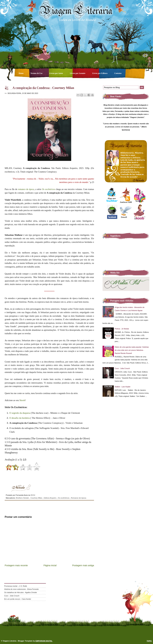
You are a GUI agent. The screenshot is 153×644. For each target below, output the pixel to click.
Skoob (22, 400)
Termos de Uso (37, 73)
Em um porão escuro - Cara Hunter (18, 599)
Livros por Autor (56, 73)
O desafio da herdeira (20, 418)
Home (21, 73)
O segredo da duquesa (20, 413)
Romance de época (79, 498)
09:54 (33, 495)
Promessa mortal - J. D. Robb (16, 586)
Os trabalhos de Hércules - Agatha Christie (21, 592)
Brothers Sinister (23, 498)
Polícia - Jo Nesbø (122, 329)
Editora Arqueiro (50, 498)
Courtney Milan (37, 498)
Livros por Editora (100, 73)
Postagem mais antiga (83, 565)
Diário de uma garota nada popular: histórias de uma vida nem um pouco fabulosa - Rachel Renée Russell (132, 350)
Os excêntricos (48, 189)
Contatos (118, 73)
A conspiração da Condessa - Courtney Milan (43, 88)
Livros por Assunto (78, 73)
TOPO (149, 641)
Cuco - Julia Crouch (122, 368)
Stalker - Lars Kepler (123, 387)
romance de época (26, 189)
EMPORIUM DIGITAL (44, 641)
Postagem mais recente (16, 565)
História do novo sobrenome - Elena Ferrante (21, 589)
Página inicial (50, 565)
